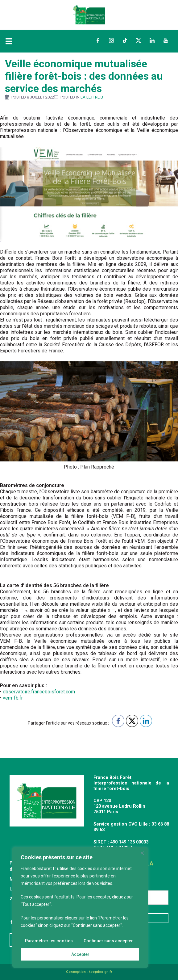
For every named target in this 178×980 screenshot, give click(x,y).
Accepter (80, 954)
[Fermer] (142, 853)
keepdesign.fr (100, 972)
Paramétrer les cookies (49, 941)
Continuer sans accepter (108, 941)
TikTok (125, 40)
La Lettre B (92, 97)
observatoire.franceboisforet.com (39, 692)
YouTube (166, 40)
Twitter (139, 40)
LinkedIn (152, 40)
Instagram (111, 40)
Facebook (98, 40)
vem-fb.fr (13, 698)
